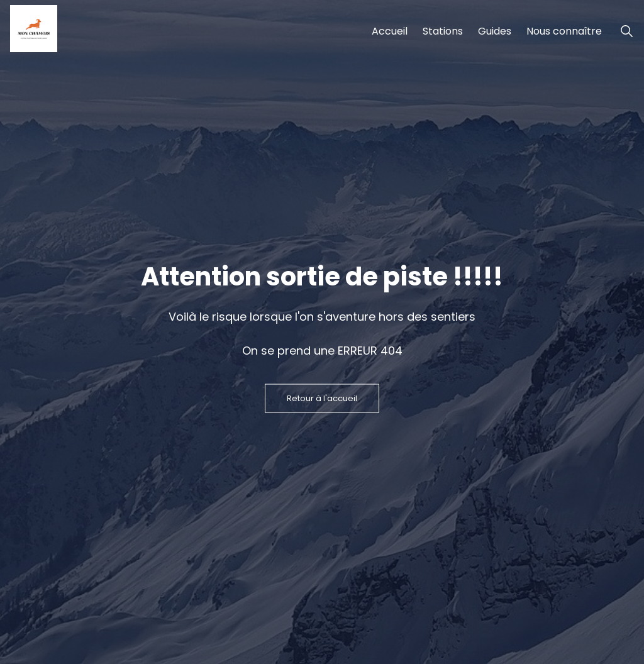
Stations (443, 31)
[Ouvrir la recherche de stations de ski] (626, 31)
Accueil (390, 31)
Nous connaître (564, 31)
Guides (495, 31)
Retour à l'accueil (322, 398)
